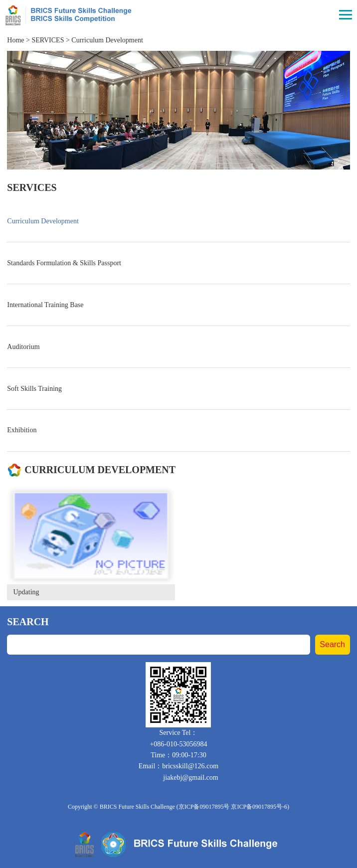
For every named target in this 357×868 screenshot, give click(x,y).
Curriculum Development (107, 40)
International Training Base (45, 305)
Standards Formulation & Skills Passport (64, 263)
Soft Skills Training (34, 389)
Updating (26, 592)
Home (15, 40)
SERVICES (48, 40)
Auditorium (23, 347)
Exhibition (22, 430)
